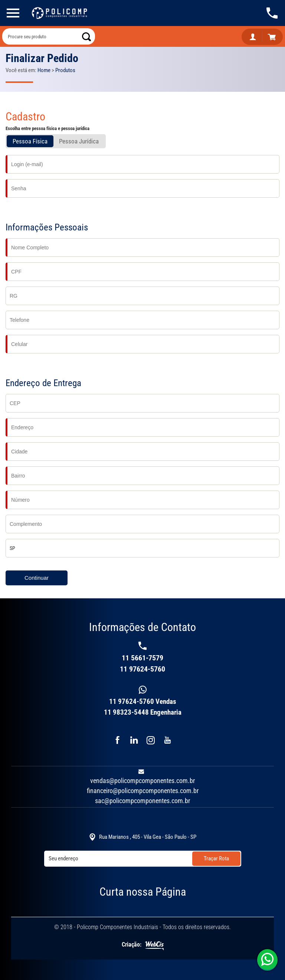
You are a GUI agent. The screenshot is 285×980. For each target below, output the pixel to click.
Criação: (143, 945)
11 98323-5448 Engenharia (143, 712)
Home (44, 70)
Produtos (65, 70)
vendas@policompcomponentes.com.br (142, 781)
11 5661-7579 (142, 658)
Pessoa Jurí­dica (79, 141)
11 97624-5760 (268, 960)
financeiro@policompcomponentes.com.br (143, 791)
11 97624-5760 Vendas (143, 701)
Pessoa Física (30, 141)
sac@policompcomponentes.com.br (142, 801)
